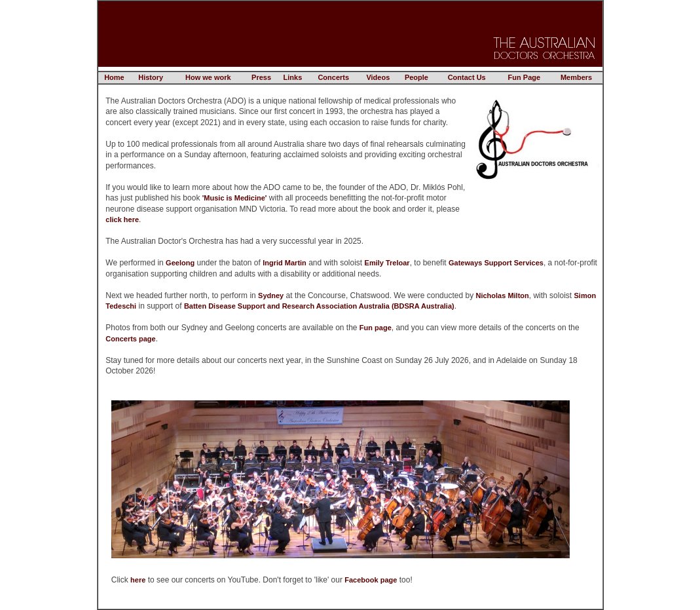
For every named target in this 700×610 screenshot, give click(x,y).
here (138, 580)
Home (114, 77)
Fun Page (525, 77)
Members (576, 77)
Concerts (333, 77)
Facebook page (371, 580)
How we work (208, 77)
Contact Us (467, 77)
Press (261, 77)
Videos (378, 77)
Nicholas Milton (503, 295)
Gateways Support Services (496, 263)
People (416, 77)
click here (122, 219)
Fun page (376, 328)
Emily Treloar (387, 263)
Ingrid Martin (285, 263)
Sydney (271, 295)
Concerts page (130, 339)
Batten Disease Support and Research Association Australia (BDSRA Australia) (319, 306)
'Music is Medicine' (235, 198)
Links (293, 77)
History (151, 77)
